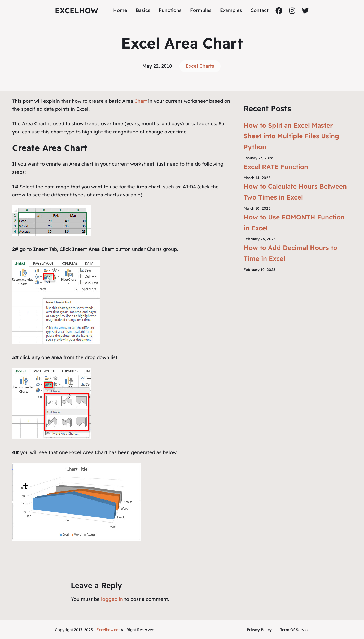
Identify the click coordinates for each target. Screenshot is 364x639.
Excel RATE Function (276, 167)
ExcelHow (76, 10)
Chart (141, 101)
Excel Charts (200, 66)
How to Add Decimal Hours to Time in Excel (290, 253)
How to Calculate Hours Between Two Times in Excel (295, 192)
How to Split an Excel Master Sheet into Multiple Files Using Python (291, 136)
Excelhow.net (108, 630)
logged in (112, 599)
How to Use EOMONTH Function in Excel (294, 223)
